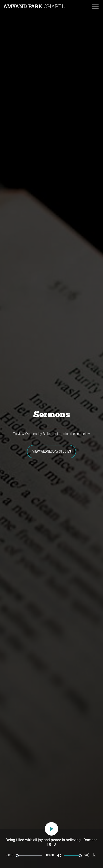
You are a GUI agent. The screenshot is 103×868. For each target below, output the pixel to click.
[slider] (29, 856)
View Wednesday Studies (52, 452)
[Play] (51, 829)
